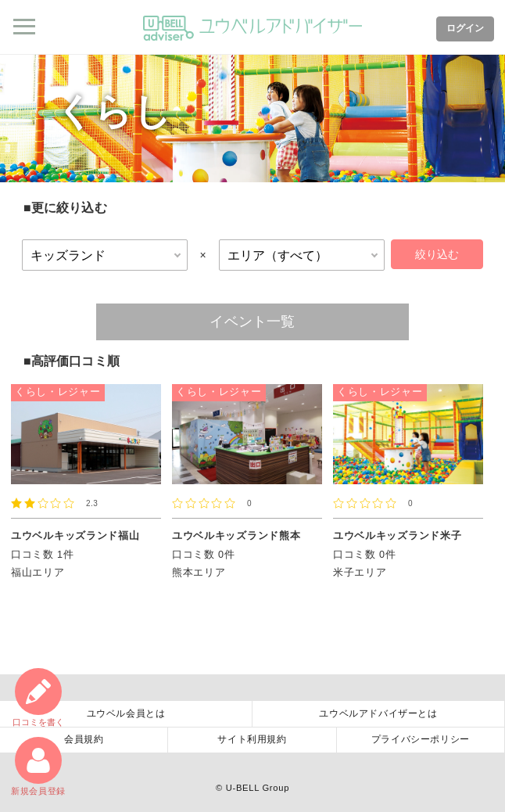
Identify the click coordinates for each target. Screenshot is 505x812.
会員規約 (84, 739)
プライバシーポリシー (421, 739)
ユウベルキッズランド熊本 (236, 536)
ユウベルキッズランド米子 (397, 536)
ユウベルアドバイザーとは (378, 713)
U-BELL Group (258, 788)
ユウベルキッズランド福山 (75, 536)
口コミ (38, 697)
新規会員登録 (38, 766)
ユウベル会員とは (126, 713)
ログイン (465, 28)
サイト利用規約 (252, 739)
